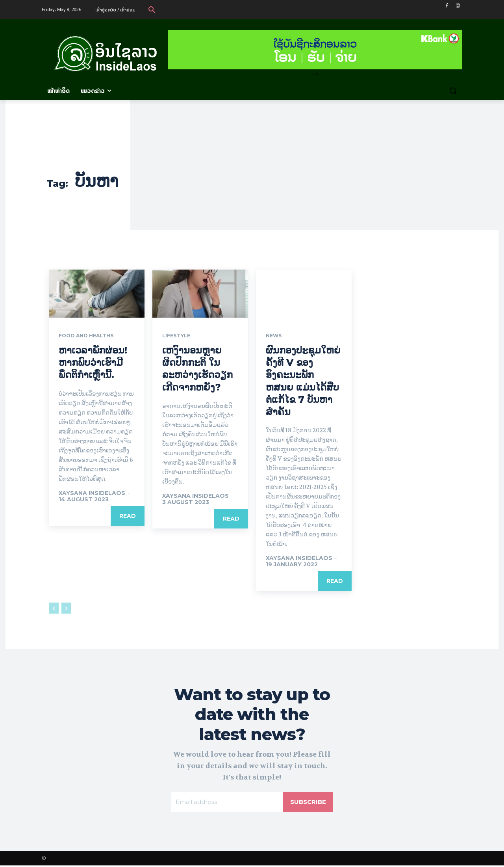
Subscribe (307, 803)
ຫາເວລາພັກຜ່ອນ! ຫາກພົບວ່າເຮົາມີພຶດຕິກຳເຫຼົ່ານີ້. (93, 363)
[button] (152, 9)
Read (128, 516)
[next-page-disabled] (66, 609)
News (275, 336)
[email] (226, 803)
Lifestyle (178, 336)
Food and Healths (90, 336)
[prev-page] (54, 609)
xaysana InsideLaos (92, 493)
